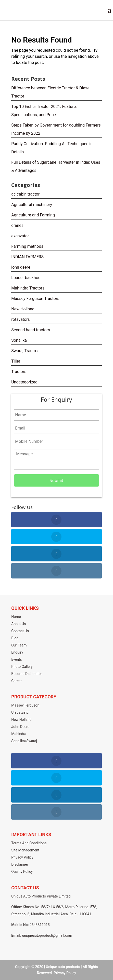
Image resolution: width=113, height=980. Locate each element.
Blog (15, 638)
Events (16, 659)
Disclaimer (20, 864)
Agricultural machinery (32, 205)
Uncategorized (24, 382)
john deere (21, 267)
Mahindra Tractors (28, 288)
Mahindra (19, 734)
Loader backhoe (26, 278)
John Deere (20, 727)
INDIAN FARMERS (27, 257)
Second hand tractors (31, 330)
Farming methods (27, 246)
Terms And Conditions (29, 843)
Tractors (19, 372)
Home (16, 617)
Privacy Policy (22, 857)
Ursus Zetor (20, 712)
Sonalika (19, 340)
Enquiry (17, 652)
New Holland (23, 309)
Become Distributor (27, 674)
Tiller (16, 361)
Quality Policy (22, 872)
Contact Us (20, 631)
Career (16, 681)
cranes (17, 225)
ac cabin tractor (25, 194)
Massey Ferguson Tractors (35, 299)
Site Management (25, 850)
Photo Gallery (22, 667)
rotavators (20, 319)
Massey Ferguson (25, 705)
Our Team (19, 645)
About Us (18, 624)
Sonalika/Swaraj (24, 741)
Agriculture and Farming (33, 215)
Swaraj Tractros (25, 351)
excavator (20, 236)
